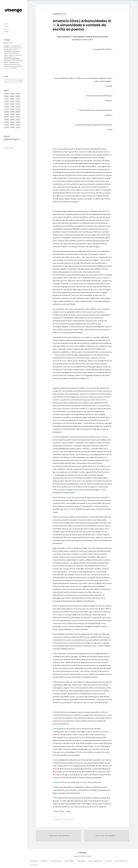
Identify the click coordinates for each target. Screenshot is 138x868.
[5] (91, 506)
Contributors (44, 861)
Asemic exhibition (69, 861)
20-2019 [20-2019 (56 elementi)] (12, 109)
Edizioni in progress (56, 861)
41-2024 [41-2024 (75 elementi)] (12, 127)
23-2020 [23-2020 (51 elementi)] (12, 112)
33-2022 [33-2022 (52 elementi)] (18, 120)
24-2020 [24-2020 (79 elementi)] (18, 112)
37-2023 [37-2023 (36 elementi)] (7, 125)
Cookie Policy (34, 865)
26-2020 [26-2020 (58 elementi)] (12, 114)
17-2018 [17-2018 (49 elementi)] (12, 107)
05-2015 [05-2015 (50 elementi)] (12, 96)
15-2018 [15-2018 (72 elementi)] (18, 104)
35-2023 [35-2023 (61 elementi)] (12, 122)
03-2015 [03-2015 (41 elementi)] (18, 94)
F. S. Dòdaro (108, 861)
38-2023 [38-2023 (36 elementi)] (12, 125)
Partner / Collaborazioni (121, 861)
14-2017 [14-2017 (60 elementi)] (12, 104)
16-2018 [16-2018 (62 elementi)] (7, 107)
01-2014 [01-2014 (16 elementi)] (7, 94)
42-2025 (71, 819)
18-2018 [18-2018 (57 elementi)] (18, 107)
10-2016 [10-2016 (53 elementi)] (7, 101)
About (6, 24)
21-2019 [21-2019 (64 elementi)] (18, 109)
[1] (69, 327)
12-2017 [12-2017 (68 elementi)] (18, 101)
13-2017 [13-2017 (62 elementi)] (7, 104)
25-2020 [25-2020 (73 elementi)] (7, 114)
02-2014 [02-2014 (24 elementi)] (12, 94)
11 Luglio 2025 (56, 819)
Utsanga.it (82, 853)
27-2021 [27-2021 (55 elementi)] (18, 114)
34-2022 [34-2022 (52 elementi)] (7, 122)
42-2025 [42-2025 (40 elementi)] (18, 127)
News (6, 29)
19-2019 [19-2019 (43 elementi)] (7, 109)
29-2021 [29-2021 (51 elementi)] (12, 117)
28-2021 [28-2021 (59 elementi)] (7, 117)
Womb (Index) (34, 861)
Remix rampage (81, 861)
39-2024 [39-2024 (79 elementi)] (18, 125)
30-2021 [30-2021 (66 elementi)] (18, 117)
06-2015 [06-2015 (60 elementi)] (18, 96)
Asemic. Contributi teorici (95, 861)
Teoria (65, 819)
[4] (74, 492)
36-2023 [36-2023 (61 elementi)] (18, 122)
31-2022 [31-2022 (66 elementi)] (7, 120)
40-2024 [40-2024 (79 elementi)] (7, 127)
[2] (88, 378)
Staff (6, 27)
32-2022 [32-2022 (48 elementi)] (12, 120)
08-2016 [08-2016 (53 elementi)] (12, 99)
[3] (96, 406)
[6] (74, 649)
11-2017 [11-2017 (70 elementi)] (12, 101)
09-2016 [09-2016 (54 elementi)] (18, 99)
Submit (6, 32)
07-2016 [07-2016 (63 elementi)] (7, 99)
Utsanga (11, 148)
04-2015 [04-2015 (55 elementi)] (7, 96)
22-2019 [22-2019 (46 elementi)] (7, 112)
